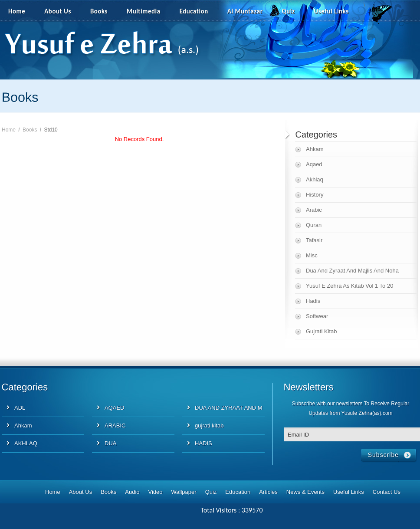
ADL (20, 408)
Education (194, 11)
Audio (132, 492)
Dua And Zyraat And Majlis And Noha (352, 271)
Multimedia (148, 12)
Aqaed (314, 164)
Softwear (317, 316)
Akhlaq (315, 179)
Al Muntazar (245, 11)
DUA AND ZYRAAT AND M (229, 408)
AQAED (115, 408)
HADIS (203, 443)
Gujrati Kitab (322, 331)
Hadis (313, 301)
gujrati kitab (209, 425)
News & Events (305, 492)
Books (99, 11)
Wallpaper (184, 492)
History (315, 195)
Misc (312, 255)
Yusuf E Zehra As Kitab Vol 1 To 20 (349, 286)
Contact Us (387, 492)
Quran (314, 225)
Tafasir (314, 240)
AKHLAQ (26, 443)
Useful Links (331, 11)
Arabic (314, 210)
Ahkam (315, 149)
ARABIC (115, 425)
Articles (268, 492)
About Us (58, 11)
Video (156, 492)
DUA (110, 443)
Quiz (289, 11)
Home (17, 11)
